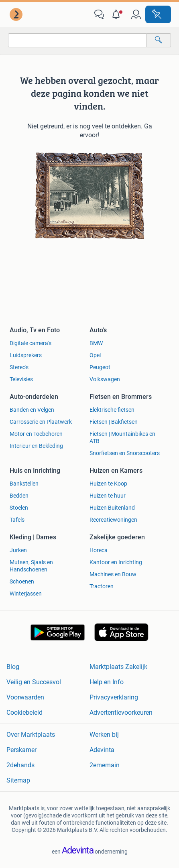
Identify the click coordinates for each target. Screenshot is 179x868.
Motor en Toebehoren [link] (36, 434)
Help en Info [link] (107, 682)
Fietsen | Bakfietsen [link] (114, 422)
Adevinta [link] (102, 750)
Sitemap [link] (18, 780)
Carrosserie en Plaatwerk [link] (41, 422)
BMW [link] (96, 343)
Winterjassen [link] (26, 594)
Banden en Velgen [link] (32, 410)
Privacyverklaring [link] (114, 697)
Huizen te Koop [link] (108, 484)
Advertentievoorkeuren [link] (121, 712)
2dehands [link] (20, 765)
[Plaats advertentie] (158, 14)
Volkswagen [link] (105, 379)
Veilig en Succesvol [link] (34, 682)
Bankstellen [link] (24, 484)
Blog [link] (13, 667)
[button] (118, 14)
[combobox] (77, 40)
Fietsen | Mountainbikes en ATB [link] (122, 437)
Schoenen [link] (22, 581)
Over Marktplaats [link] (31, 735)
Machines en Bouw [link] (113, 574)
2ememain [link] (105, 765)
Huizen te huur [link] (108, 496)
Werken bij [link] (104, 735)
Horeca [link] (99, 550)
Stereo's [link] (19, 367)
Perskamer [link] (21, 750)
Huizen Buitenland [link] (112, 508)
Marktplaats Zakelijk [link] (118, 667)
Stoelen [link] (19, 508)
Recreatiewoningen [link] (113, 520)
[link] (17, 14)
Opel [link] (95, 355)
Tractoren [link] (102, 586)
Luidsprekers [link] (26, 355)
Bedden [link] (19, 496)
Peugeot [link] (100, 367)
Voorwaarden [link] (25, 697)
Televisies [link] (21, 379)
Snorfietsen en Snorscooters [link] (125, 453)
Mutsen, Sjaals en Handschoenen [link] (31, 566)
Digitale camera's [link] (31, 343)
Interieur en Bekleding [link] (36, 446)
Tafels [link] (17, 520)
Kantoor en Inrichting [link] (116, 562)
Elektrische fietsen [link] (112, 410)
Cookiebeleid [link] (24, 712)
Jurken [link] (18, 550)
